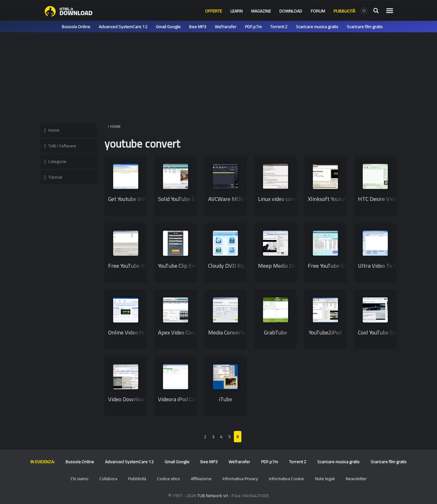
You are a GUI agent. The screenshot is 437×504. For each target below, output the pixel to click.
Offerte (213, 11)
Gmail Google (168, 27)
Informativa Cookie (287, 479)
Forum (318, 11)
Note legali (325, 479)
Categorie (55, 161)
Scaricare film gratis (365, 27)
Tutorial (53, 177)
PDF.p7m (253, 27)
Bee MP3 (198, 27)
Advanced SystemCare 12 (123, 27)
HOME (115, 126)
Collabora (108, 479)
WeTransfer (226, 27)
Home (52, 130)
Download (291, 11)
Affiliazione (201, 479)
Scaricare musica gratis (317, 27)
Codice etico (168, 479)
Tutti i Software (60, 146)
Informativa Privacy (240, 479)
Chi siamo (79, 479)
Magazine (261, 11)
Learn (237, 11)
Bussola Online (76, 27)
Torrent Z (279, 27)
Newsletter (356, 479)
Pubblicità (344, 11)
